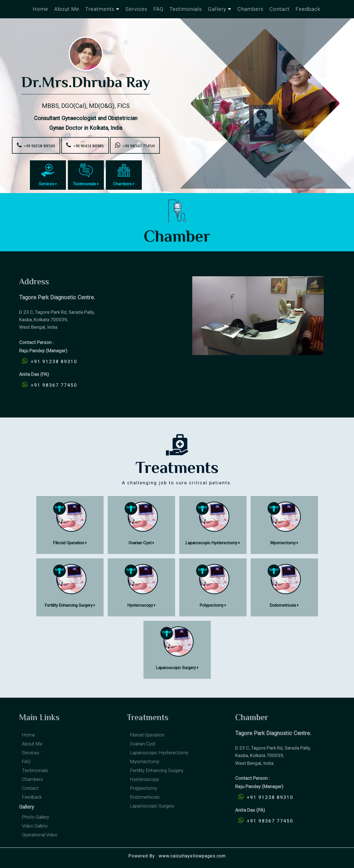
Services (136, 9)
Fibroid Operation (147, 735)
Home (40, 9)
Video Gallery (35, 826)
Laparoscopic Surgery (152, 806)
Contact (279, 9)
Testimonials (186, 9)
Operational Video (40, 835)
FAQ (158, 9)
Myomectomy (145, 761)
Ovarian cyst (143, 744)
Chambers (250, 9)
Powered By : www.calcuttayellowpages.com (177, 856)
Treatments (102, 9)
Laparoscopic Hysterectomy (159, 753)
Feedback (308, 9)
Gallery (220, 9)
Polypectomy (143, 788)
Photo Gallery (35, 817)
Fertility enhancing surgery (157, 770)
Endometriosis (145, 797)
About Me (67, 9)
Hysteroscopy (144, 779)
